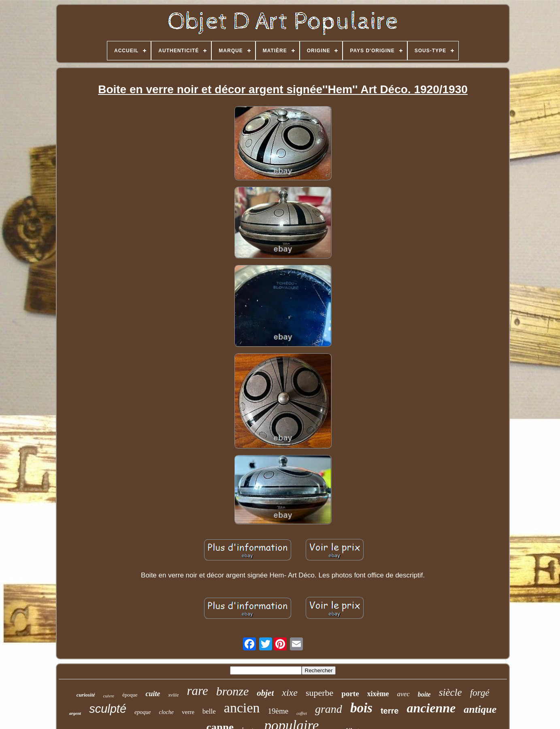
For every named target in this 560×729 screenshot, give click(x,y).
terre (390, 711)
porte (350, 694)
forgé (480, 693)
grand (329, 709)
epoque (143, 712)
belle (209, 711)
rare (197, 691)
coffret (302, 713)
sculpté (108, 709)
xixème (378, 694)
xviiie (173, 695)
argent (75, 713)
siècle (450, 692)
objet (265, 693)
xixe (290, 693)
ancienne (431, 708)
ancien (242, 708)
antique (480, 709)
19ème (278, 711)
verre (188, 712)
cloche (166, 712)
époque (130, 695)
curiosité (86, 695)
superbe (319, 693)
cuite (153, 694)
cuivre (109, 696)
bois (361, 708)
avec (403, 694)
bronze (233, 691)
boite (424, 694)
